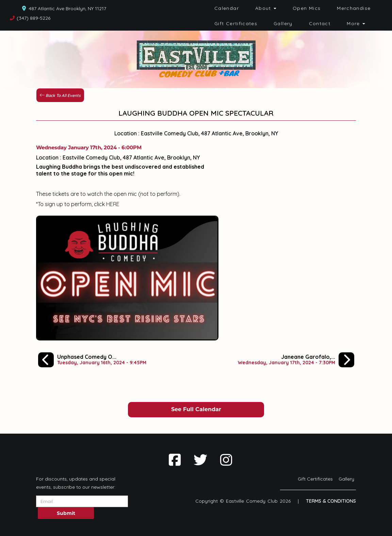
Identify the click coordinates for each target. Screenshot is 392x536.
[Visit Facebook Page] (175, 460)
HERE (113, 204)
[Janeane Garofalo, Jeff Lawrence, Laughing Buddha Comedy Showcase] (296, 360)
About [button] (266, 8)
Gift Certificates (236, 23)
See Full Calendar (196, 409)
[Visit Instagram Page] (226, 460)
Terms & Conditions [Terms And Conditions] (331, 501)
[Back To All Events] (60, 95)
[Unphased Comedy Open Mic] (92, 360)
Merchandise (354, 8)
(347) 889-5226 (34, 18)
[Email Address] (82, 501)
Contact (320, 23)
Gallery (283, 23)
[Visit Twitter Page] (200, 460)
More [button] (356, 23)
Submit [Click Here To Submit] (66, 513)
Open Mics (307, 8)
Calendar (227, 8)
